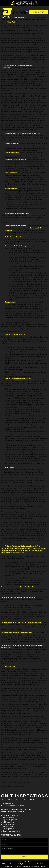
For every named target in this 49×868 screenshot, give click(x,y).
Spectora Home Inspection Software (34, 864)
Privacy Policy (9, 866)
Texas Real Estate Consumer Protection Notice (30, 866)
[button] (27, 12)
